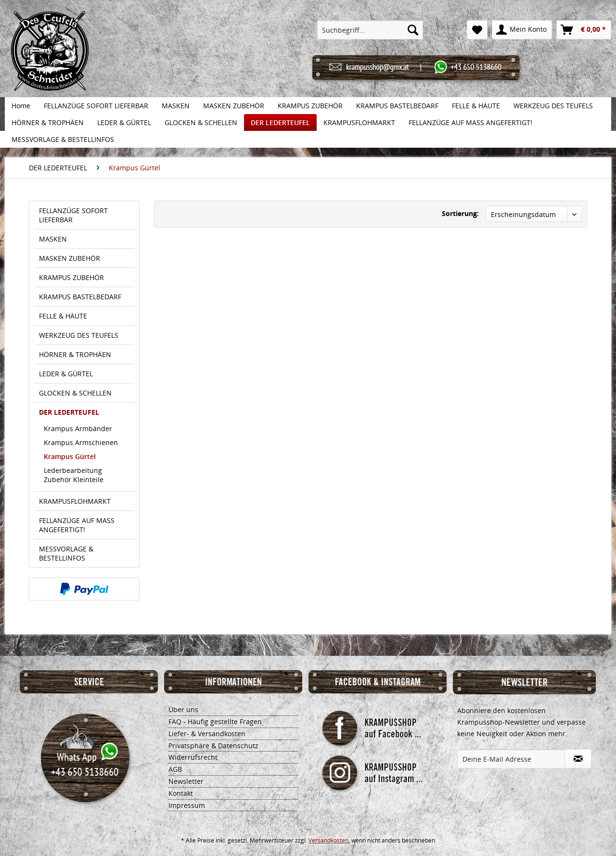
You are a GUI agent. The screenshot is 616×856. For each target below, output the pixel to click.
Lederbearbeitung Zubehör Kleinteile (74, 475)
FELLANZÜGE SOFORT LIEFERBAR (73, 215)
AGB (175, 769)
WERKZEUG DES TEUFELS (79, 335)
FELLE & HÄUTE (63, 316)
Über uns (183, 709)
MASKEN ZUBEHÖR (70, 258)
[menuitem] (370, 30)
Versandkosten (328, 840)
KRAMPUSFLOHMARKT (75, 501)
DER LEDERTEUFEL (69, 412)
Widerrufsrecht (193, 757)
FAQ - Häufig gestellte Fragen (215, 722)
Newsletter (186, 781)
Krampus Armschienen (81, 442)
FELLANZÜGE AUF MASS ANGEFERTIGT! (77, 525)
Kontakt (181, 793)
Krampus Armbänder (78, 428)
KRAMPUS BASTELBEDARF (80, 297)
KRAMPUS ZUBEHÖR (71, 277)
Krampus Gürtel (70, 456)
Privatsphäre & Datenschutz (213, 746)
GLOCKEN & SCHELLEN (75, 393)
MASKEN (53, 239)
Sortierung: (460, 213)
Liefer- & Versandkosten (207, 734)
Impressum (187, 805)
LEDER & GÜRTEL (66, 374)
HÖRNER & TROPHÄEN (75, 354)
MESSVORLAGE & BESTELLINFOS (66, 553)
